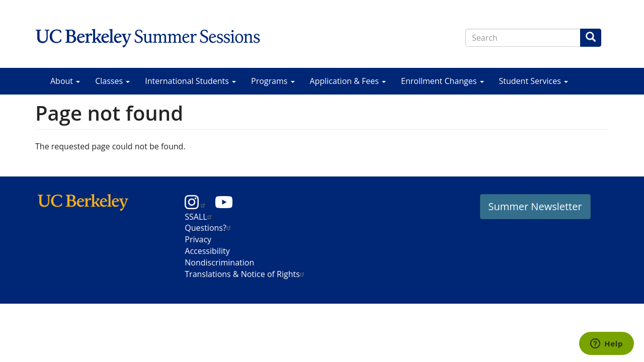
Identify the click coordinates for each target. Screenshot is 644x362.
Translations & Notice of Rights (246, 274)
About (65, 81)
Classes (112, 81)
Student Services (534, 81)
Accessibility (207, 251)
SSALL (199, 217)
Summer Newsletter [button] (535, 206)
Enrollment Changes (442, 81)
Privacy (198, 239)
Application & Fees (348, 81)
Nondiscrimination (219, 262)
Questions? (209, 228)
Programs (273, 81)
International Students (190, 81)
